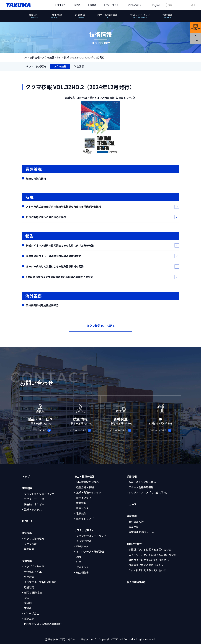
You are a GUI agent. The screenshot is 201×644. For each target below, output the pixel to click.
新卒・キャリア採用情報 (142, 482)
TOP (25, 57)
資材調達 (132, 516)
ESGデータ (82, 546)
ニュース (132, 504)
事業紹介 (27, 488)
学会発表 (29, 549)
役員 (27, 598)
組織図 (28, 603)
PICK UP (61, 5)
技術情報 (35, 57)
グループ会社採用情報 (141, 487)
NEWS (77, 5)
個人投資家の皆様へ (88, 482)
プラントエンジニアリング (39, 494)
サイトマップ (88, 639)
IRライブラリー (85, 498)
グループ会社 (112, 5)
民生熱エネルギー (34, 504)
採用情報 (132, 477)
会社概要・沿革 (33, 572)
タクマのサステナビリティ (91, 536)
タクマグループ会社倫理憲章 (40, 582)
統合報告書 (82, 572)
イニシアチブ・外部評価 (90, 551)
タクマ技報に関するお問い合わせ (147, 570)
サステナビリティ (84, 530)
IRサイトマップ (85, 518)
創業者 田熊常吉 (33, 592)
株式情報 (81, 503)
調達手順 (134, 527)
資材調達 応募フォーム (141, 532)
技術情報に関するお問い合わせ (146, 565)
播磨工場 (29, 619)
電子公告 (81, 513)
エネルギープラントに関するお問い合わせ (152, 555)
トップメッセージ (34, 566)
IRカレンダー (84, 508)
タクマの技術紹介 (34, 538)
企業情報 (27, 561)
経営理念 (29, 577)
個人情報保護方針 (137, 582)
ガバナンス (82, 567)
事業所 (93, 5)
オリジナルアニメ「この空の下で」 (149, 492)
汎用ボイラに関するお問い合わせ (147, 560)
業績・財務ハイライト (89, 492)
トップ (26, 477)
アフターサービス (34, 499)
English (156, 5)
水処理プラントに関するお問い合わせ (150, 549)
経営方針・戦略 (85, 487)
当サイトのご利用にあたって (61, 639)
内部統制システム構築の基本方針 (43, 624)
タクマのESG (84, 541)
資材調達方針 (136, 522)
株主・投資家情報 (84, 477)
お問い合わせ (135, 5)
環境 (79, 557)
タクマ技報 (48, 57)
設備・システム (33, 509)
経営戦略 (29, 587)
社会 (79, 562)
